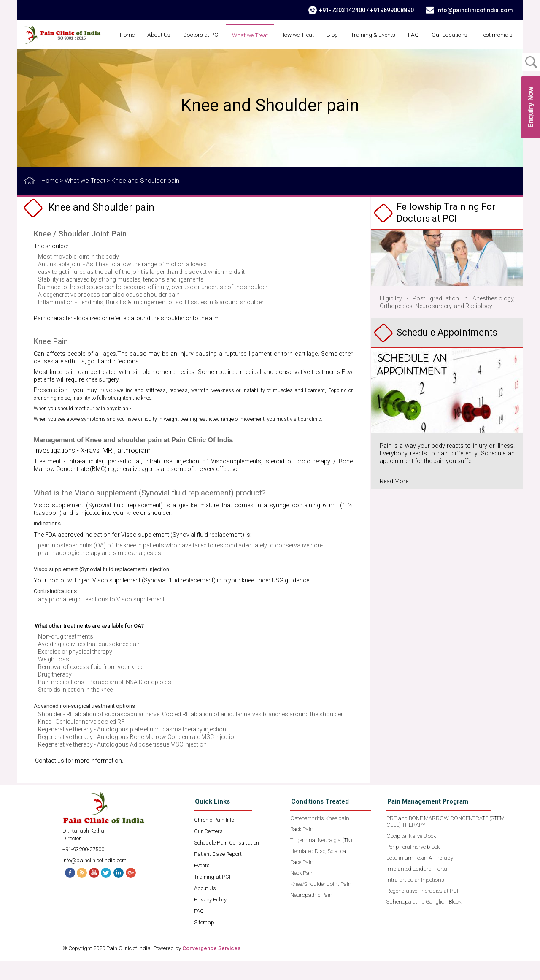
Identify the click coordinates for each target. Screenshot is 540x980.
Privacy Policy (210, 919)
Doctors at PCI (237, 35)
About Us (193, 35)
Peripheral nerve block (413, 866)
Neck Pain (302, 892)
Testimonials (495, 54)
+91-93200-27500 (83, 869)
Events (202, 885)
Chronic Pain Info (214, 839)
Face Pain (302, 881)
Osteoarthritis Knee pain (320, 838)
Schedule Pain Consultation (227, 862)
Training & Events (416, 35)
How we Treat (337, 35)
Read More (394, 501)
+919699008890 (391, 10)
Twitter (107, 892)
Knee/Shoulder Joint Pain (321, 903)
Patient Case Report (218, 873)
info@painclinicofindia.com (474, 10)
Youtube (94, 892)
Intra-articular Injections (415, 899)
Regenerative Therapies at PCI (422, 910)
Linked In (119, 892)
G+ (132, 892)
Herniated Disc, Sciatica (318, 870)
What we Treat (288, 35)
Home (160, 35)
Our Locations (494, 35)
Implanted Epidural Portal (417, 888)
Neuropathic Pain (311, 914)
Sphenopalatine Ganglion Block (424, 921)
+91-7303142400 (341, 10)
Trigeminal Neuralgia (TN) (321, 860)
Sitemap (204, 942)
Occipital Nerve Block (411, 855)
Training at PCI (212, 896)
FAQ (456, 35)
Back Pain (302, 849)
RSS (81, 892)
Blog (374, 35)
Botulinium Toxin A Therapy (420, 877)
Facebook (69, 892)
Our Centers (208, 851)
